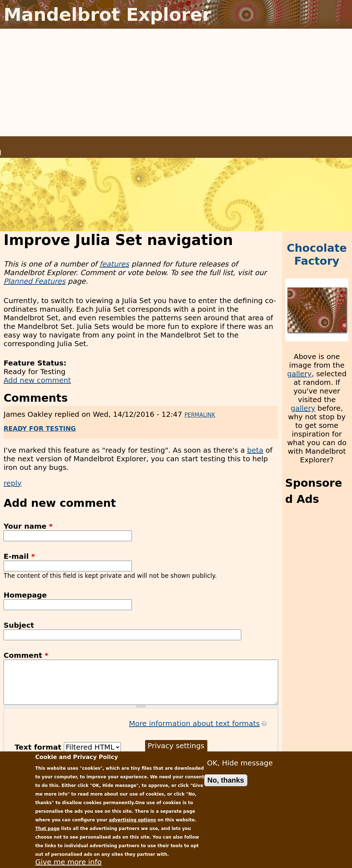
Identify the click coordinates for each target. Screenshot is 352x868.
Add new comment (37, 380)
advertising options (133, 820)
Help (305, 144)
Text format (39, 747)
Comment (26, 655)
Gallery (248, 144)
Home (127, 144)
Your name (28, 526)
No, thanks (226, 780)
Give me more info (68, 862)
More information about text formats (194, 723)
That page (47, 829)
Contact (332, 144)
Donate (279, 144)
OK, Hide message (240, 763)
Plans (219, 144)
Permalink (200, 415)
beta (255, 450)
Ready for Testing (40, 429)
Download (161, 144)
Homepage (25, 595)
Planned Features (35, 281)
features (114, 264)
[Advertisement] (176, 82)
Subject (19, 625)
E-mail (19, 556)
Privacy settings (176, 746)
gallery (299, 374)
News (193, 144)
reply (13, 483)
